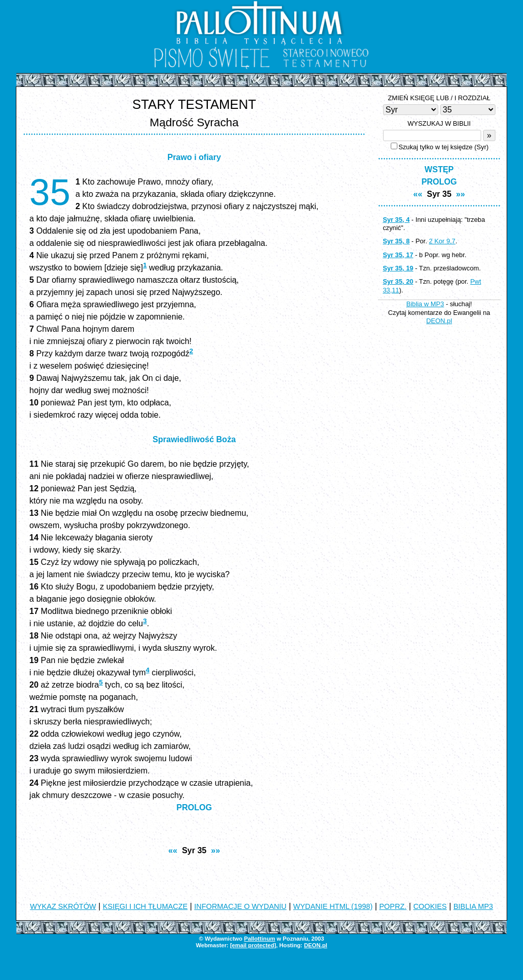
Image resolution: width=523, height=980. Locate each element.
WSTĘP (439, 169)
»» (216, 850)
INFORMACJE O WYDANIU (240, 906)
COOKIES (430, 906)
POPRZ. (393, 906)
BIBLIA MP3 (473, 906)
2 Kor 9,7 (442, 241)
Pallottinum (260, 939)
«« (173, 850)
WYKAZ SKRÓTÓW (63, 906)
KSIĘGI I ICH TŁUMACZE (145, 906)
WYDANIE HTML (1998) (333, 906)
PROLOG (194, 807)
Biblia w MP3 (425, 304)
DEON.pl (439, 321)
